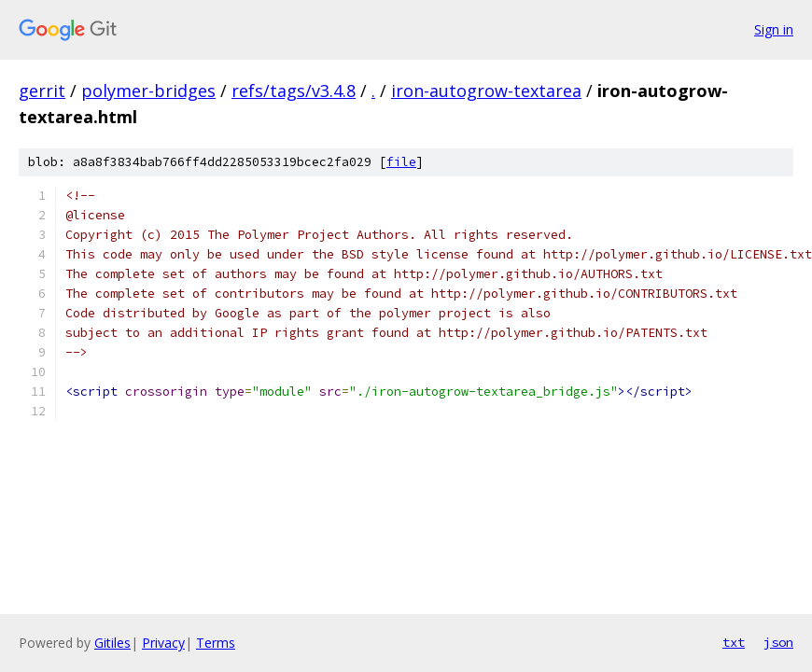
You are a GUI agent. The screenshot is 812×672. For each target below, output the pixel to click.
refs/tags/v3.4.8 (294, 91)
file (401, 162)
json (778, 642)
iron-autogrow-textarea (486, 91)
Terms (216, 643)
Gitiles (112, 643)
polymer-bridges (148, 91)
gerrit (42, 91)
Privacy (163, 643)
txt (734, 642)
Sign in (774, 29)
